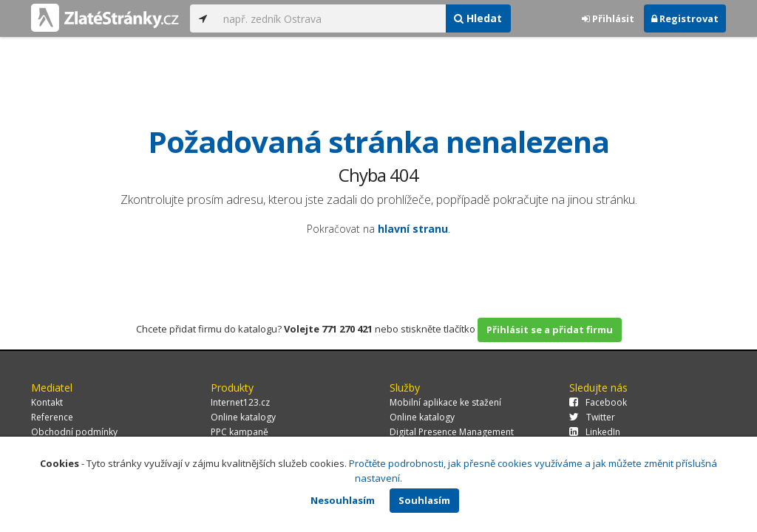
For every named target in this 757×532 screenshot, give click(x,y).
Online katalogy (243, 417)
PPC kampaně (240, 432)
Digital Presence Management (452, 432)
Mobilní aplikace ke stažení (445, 402)
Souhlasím (424, 500)
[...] (330, 18)
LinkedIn (595, 432)
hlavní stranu (413, 229)
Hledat (478, 18)
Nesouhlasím (343, 500)
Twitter (592, 417)
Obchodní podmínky (74, 432)
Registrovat (685, 18)
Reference (52, 417)
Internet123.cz (240, 402)
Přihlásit (608, 18)
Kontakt (47, 402)
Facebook (598, 402)
